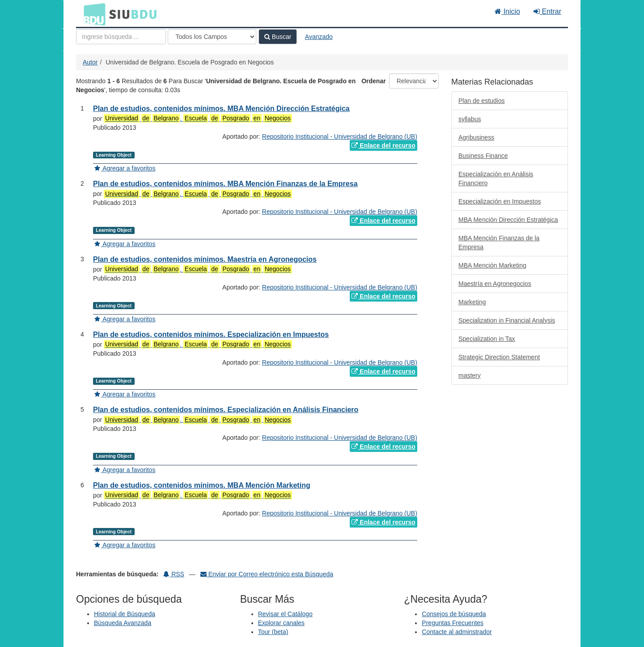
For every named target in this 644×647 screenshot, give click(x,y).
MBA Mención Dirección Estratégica (508, 220)
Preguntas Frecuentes (453, 623)
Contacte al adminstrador (457, 632)
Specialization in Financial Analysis (507, 320)
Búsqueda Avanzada (123, 623)
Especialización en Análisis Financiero (496, 179)
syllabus (470, 119)
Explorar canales (281, 623)
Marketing (472, 302)
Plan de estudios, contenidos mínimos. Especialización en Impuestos (211, 334)
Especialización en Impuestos (500, 201)
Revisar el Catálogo (285, 614)
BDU (92, 14)
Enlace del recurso (383, 145)
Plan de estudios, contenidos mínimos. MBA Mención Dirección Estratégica (221, 109)
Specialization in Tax (487, 339)
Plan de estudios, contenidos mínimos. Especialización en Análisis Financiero (226, 410)
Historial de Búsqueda (125, 614)
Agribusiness (476, 137)
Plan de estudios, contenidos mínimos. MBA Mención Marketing (202, 485)
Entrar (547, 11)
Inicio (507, 11)
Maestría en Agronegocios (495, 284)
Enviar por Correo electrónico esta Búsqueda (267, 574)
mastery (470, 375)
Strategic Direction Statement (499, 357)
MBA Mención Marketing (492, 265)
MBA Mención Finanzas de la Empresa (499, 243)
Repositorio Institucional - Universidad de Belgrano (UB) (340, 136)
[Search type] (212, 37)
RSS (174, 574)
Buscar (278, 37)
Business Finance (483, 156)
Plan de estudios (482, 101)
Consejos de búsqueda (454, 614)
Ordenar (373, 81)
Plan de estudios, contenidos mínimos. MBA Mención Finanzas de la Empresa (225, 184)
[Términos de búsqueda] (121, 37)
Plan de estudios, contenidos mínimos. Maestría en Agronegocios (205, 259)
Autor (90, 62)
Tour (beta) (273, 632)
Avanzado (319, 37)
